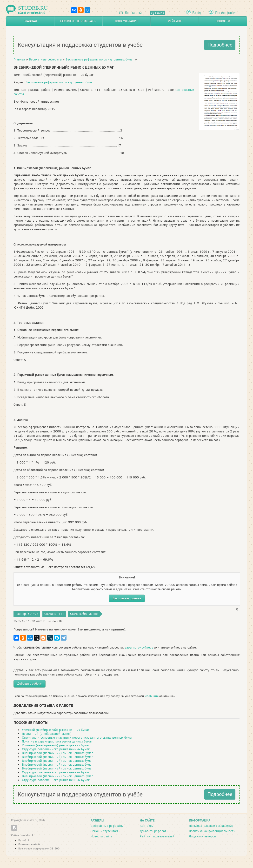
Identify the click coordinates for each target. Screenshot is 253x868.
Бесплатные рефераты (78, 21)
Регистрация (226, 13)
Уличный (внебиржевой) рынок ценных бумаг (56, 730)
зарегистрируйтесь (139, 647)
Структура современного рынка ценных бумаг (56, 749)
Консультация (127, 21)
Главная (30, 21)
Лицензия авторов (202, 836)
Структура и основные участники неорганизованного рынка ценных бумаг (77, 738)
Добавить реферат (153, 831)
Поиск (158, 13)
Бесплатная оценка (127, 598)
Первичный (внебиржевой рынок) (47, 734)
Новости (223, 21)
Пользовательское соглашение (211, 826)
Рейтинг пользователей (157, 836)
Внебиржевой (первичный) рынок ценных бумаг (57, 753)
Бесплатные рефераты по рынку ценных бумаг (100, 59)
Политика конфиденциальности (212, 831)
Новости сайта (101, 836)
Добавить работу (30, 684)
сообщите (152, 696)
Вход (197, 13)
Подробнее (220, 45)
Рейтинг (175, 21)
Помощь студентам (104, 831)
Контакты (130, 13)
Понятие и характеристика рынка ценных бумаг (57, 741)
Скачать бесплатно (84, 614)
